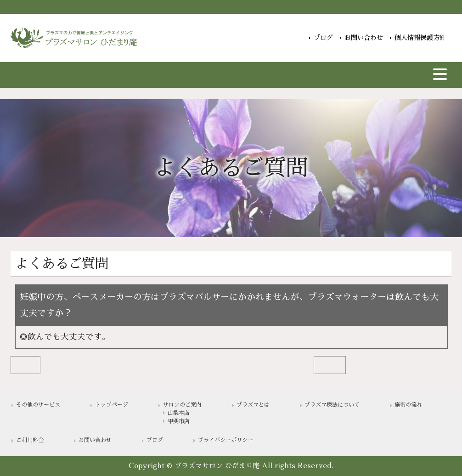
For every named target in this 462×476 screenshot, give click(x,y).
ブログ (323, 38)
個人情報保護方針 (420, 38)
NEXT (330, 365)
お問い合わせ (364, 38)
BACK (25, 365)
